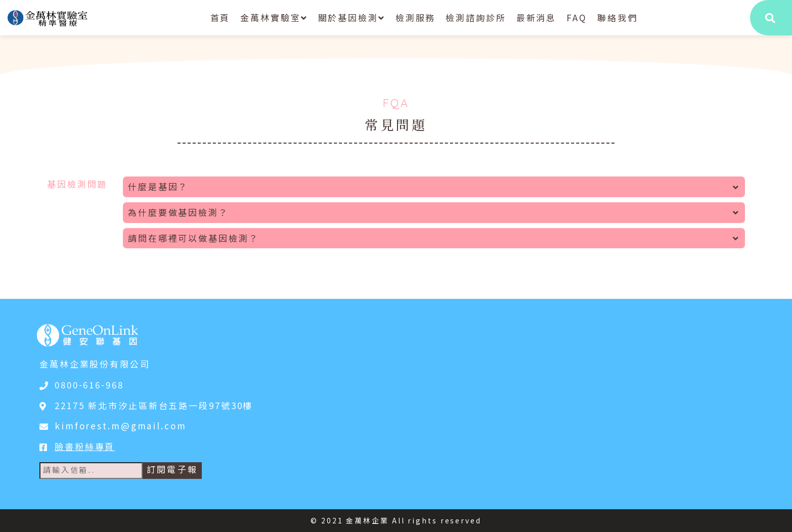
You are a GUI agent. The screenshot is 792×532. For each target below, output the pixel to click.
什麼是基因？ (434, 186)
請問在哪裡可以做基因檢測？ (434, 238)
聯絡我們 (618, 17)
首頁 (221, 17)
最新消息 (537, 17)
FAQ (577, 17)
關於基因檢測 (352, 17)
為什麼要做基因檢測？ (434, 212)
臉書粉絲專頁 (85, 446)
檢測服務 (416, 17)
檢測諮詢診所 (476, 17)
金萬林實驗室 (274, 17)
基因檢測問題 (77, 184)
